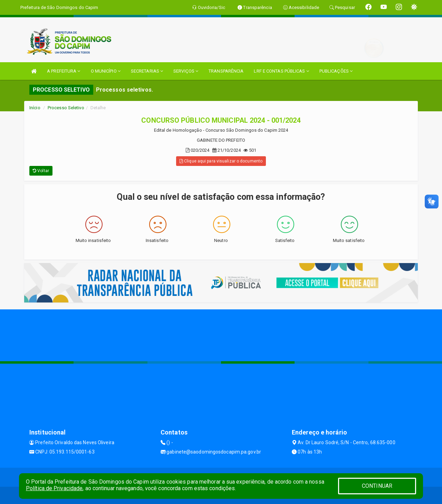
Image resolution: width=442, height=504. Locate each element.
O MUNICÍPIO (106, 71)
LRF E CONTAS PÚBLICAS (281, 71)
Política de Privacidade (54, 488)
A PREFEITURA (64, 71)
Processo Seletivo (66, 108)
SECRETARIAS (147, 71)
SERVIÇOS (186, 71)
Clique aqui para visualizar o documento (221, 161)
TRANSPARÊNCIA (226, 71)
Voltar (41, 171)
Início (35, 108)
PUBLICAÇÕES (336, 71)
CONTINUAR (377, 486)
